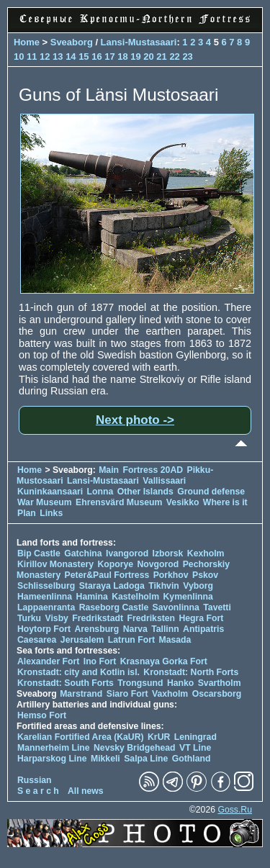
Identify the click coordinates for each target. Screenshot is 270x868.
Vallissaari (164, 481)
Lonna (100, 492)
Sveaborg (72, 42)
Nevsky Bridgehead (135, 748)
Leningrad (195, 737)
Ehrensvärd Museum (119, 502)
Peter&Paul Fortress (107, 575)
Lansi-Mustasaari (139, 42)
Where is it (225, 502)
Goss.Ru (235, 810)
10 (19, 56)
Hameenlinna (45, 597)
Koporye (115, 564)
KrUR (159, 737)
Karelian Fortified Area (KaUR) (81, 737)
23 (187, 56)
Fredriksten (151, 618)
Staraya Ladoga (112, 586)
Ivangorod (127, 553)
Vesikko (183, 502)
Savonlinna (176, 607)
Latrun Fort (131, 640)
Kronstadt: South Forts (66, 683)
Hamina (92, 597)
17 (109, 56)
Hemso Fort (42, 715)
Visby (56, 618)
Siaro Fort (127, 694)
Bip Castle (39, 553)
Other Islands (145, 492)
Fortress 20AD (153, 470)
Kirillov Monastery (55, 564)
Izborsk (168, 553)
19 (135, 56)
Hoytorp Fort (44, 629)
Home (27, 42)
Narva (135, 629)
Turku (29, 618)
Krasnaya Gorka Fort (164, 661)
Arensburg (96, 629)
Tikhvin (164, 586)
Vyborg (198, 586)
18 (122, 56)
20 (148, 56)
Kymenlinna (188, 597)
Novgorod (158, 564)
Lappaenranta (46, 607)
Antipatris (203, 629)
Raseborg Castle (114, 607)
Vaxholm (170, 694)
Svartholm (220, 683)
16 (96, 56)
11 (32, 56)
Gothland (192, 759)
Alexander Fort (48, 661)
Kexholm (206, 553)
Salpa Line (146, 759)
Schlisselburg (46, 586)
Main (109, 470)
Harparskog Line (52, 759)
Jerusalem (82, 640)
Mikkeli (105, 759)
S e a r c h (38, 791)
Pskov (205, 575)
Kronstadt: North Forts (191, 672)
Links (51, 513)
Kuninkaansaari (50, 492)
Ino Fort (100, 661)
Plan (27, 513)
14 (71, 56)
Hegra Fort (201, 618)
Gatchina (83, 553)
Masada (175, 640)
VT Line (195, 748)
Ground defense (211, 492)
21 (161, 56)
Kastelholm (135, 597)
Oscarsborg (217, 694)
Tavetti (217, 607)
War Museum (46, 502)
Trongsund (140, 683)
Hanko (180, 683)
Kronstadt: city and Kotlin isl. (78, 672)
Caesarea (37, 640)
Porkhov (171, 575)
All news (86, 791)
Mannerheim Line (54, 748)
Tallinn (165, 629)
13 (58, 56)
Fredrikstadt (98, 618)
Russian (35, 780)
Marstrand (81, 694)
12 (45, 56)
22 (174, 56)
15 (84, 56)
